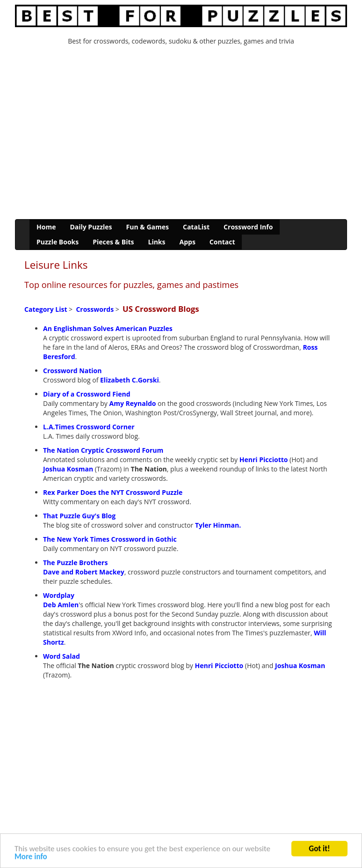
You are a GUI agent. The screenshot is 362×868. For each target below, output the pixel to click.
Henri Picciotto (264, 460)
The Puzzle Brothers (75, 563)
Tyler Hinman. (218, 525)
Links (156, 242)
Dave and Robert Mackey (84, 572)
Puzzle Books (58, 242)
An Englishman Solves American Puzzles (108, 328)
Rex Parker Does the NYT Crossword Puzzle (113, 492)
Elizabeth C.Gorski (130, 380)
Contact (222, 242)
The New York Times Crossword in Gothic (110, 539)
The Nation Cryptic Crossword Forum (103, 450)
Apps (188, 242)
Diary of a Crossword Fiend (87, 394)
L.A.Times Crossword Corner (89, 427)
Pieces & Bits (113, 242)
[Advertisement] (181, 135)
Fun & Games (148, 227)
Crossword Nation (72, 371)
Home (46, 227)
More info (31, 857)
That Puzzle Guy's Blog (79, 516)
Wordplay (59, 595)
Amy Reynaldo (133, 403)
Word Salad (62, 656)
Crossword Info (248, 227)
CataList (196, 227)
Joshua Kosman (68, 469)
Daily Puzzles (91, 227)
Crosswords (95, 309)
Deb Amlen (61, 605)
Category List (46, 309)
